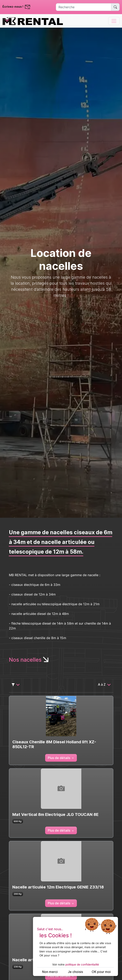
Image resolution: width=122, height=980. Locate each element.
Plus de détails (61, 758)
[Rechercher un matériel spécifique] (115, 7)
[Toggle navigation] (114, 21)
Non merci (50, 972)
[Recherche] (84, 7)
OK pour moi (101, 972)
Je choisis (75, 972)
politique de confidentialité (82, 964)
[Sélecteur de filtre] (16, 684)
